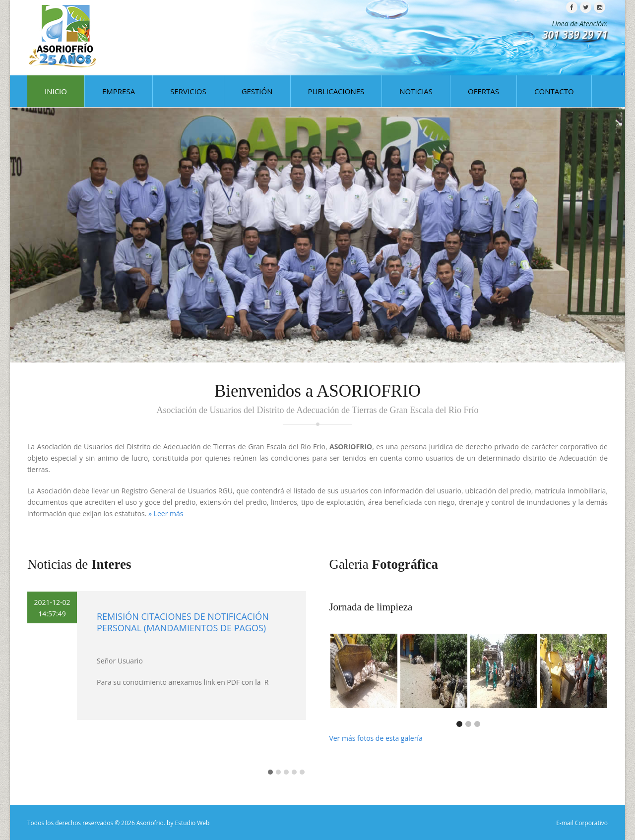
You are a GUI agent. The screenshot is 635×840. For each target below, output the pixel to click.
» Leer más (166, 513)
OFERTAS (483, 91)
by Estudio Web (188, 823)
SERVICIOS (188, 91)
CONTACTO (554, 91)
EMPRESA (119, 91)
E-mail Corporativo (582, 823)
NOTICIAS (416, 91)
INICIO (56, 91)
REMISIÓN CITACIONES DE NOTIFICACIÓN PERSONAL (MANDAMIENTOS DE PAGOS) (183, 622)
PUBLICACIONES (336, 91)
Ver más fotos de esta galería (376, 738)
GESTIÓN (257, 91)
